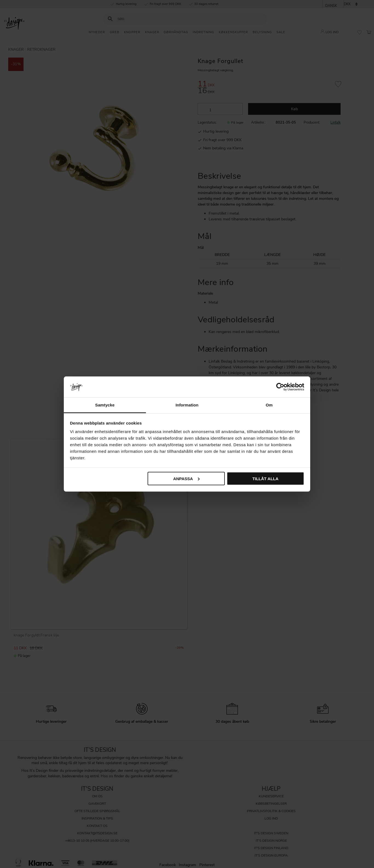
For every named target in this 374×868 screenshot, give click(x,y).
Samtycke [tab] (105, 405)
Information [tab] (187, 405)
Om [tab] (269, 405)
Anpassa (186, 478)
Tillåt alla (265, 478)
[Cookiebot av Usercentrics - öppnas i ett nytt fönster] (280, 387)
